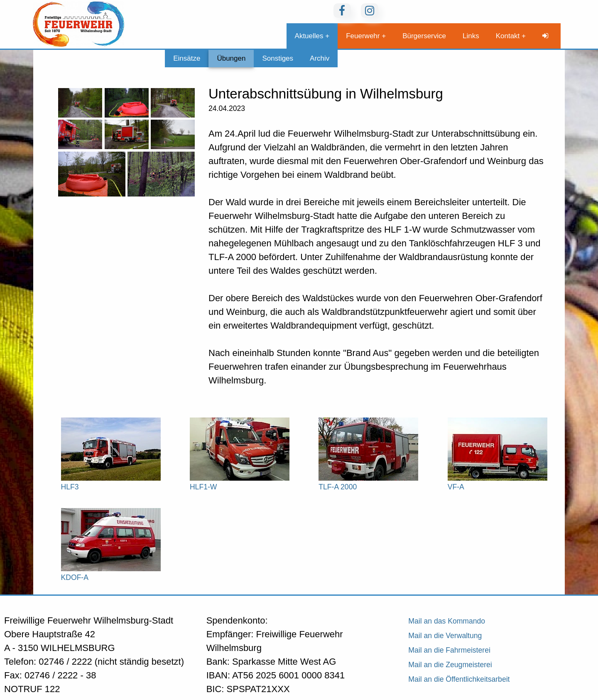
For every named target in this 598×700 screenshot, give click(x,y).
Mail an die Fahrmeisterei (449, 650)
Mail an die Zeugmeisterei (450, 665)
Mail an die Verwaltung (445, 636)
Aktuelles (309, 36)
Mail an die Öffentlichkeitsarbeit (459, 679)
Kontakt (508, 36)
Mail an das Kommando (447, 621)
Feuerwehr (363, 36)
